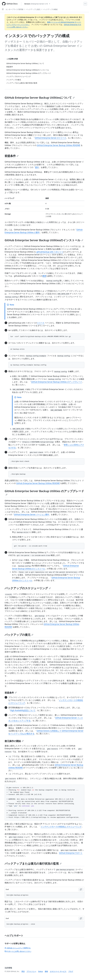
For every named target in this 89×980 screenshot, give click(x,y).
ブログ (71, 971)
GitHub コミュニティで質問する (18, 948)
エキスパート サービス (58, 971)
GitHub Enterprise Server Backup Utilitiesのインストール (44, 240)
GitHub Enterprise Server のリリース (50, 138)
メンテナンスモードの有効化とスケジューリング (61, 827)
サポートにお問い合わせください (18, 951)
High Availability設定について (23, 710)
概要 (44, 276)
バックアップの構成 (50, 9)
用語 (23, 971)
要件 (37, 167)
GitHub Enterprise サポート (71, 853)
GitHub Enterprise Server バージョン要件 (31, 514)
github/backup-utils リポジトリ (50, 252)
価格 (46, 971)
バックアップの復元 (19, 635)
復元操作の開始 (14, 741)
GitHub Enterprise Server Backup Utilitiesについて (40, 98)
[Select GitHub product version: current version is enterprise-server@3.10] (37, 4)
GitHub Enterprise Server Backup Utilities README (59, 145)
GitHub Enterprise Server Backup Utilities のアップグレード (56, 382)
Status (41, 971)
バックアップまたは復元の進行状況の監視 (33, 863)
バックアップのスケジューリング (28, 588)
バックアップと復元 (33, 9)
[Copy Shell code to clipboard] (81, 889)
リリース (41, 323)
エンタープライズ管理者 (14, 9)
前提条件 (12, 156)
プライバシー (31, 971)
